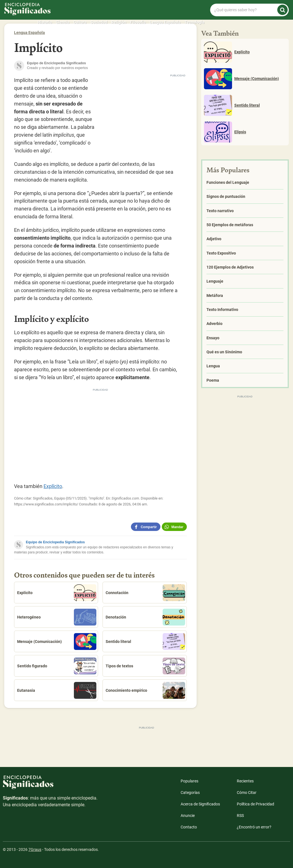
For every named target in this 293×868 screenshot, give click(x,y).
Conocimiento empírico (145, 690)
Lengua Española (165, 22)
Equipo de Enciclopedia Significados (55, 542)
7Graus (35, 849)
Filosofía (138, 22)
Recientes (245, 781)
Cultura (80, 22)
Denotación (145, 617)
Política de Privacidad (255, 804)
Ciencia (63, 22)
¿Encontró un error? (254, 827)
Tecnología (195, 22)
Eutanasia (57, 690)
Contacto (189, 827)
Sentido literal (145, 642)
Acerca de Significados (200, 804)
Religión (119, 22)
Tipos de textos (145, 666)
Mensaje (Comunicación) (57, 642)
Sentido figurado (57, 666)
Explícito (53, 486)
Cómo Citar (247, 793)
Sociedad (99, 22)
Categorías (190, 793)
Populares (189, 781)
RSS (240, 816)
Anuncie (188, 816)
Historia (45, 22)
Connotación (145, 593)
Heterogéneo (57, 617)
